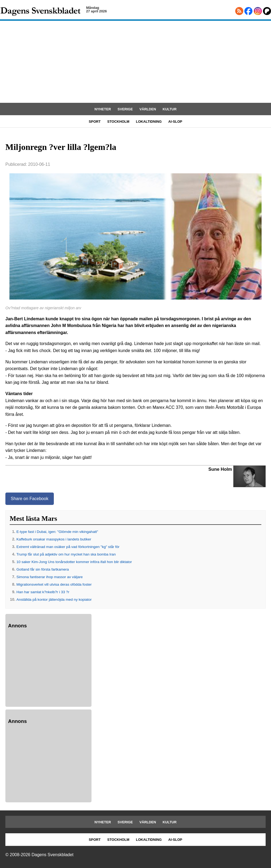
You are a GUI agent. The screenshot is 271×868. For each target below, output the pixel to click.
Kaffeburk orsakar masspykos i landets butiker (54, 539)
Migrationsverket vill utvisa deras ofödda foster (54, 584)
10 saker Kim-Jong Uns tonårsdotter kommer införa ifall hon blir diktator (74, 562)
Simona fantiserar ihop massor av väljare (50, 577)
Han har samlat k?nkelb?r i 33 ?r (43, 592)
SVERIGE (125, 109)
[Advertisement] (135, 62)
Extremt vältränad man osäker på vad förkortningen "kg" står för (68, 547)
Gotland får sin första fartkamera (43, 569)
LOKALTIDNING (149, 122)
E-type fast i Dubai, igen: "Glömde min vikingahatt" (57, 532)
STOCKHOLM (118, 122)
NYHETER (103, 109)
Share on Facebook (30, 499)
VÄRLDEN (148, 109)
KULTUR (170, 109)
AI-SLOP (175, 122)
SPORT (95, 122)
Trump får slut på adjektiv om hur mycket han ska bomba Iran (66, 554)
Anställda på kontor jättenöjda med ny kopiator (54, 600)
